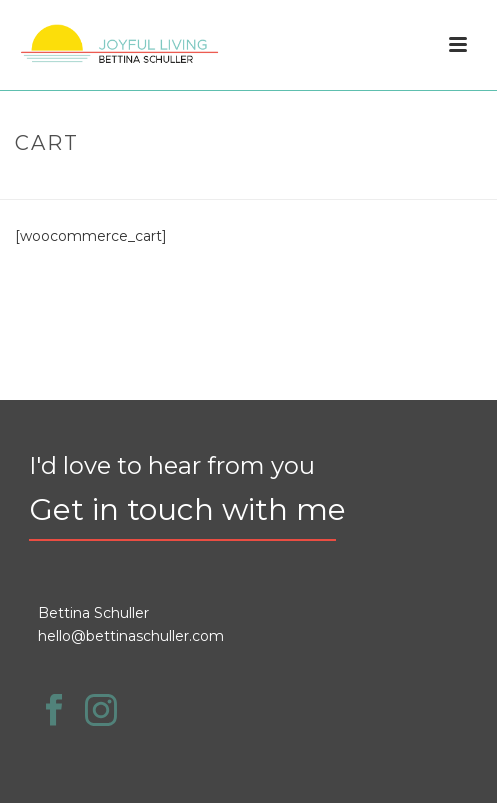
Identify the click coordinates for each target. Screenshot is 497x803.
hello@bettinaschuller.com (131, 636)
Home (223, 185)
